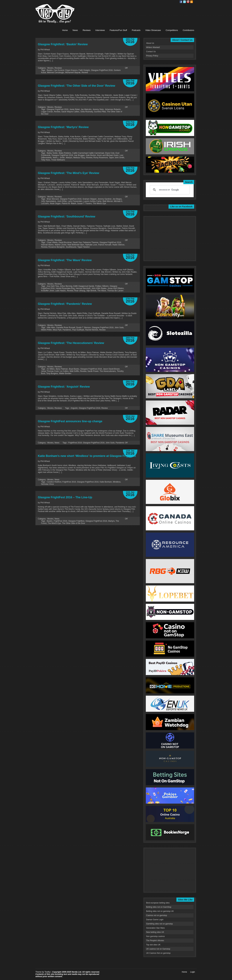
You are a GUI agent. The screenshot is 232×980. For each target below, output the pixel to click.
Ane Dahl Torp (53, 286)
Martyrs (69, 158)
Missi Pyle (57, 330)
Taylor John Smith (116, 158)
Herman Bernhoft (83, 288)
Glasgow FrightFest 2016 (102, 70)
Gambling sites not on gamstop (159, 924)
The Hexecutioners (108, 371)
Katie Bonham (106, 482)
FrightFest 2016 (75, 443)
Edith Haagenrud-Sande (84, 286)
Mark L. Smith (59, 158)
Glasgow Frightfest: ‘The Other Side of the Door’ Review (77, 86)
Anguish (74, 408)
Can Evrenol (59, 70)
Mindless (117, 482)
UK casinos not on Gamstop (158, 949)
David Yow (77, 242)
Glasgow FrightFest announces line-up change (70, 421)
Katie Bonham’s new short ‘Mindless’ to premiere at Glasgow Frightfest (87, 456)
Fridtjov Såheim (102, 286)
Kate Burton (91, 155)
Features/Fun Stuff (118, 30)
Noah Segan (55, 203)
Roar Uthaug (80, 291)
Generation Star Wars (155, 928)
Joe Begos (117, 199)
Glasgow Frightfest (76, 521)
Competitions (172, 30)
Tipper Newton (84, 247)
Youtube (188, 2)
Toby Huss (46, 160)
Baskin (50, 70)
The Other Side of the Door (73, 523)
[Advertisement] (136, 11)
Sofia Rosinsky (87, 112)
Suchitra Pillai (100, 112)
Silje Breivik (91, 291)
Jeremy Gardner (105, 199)
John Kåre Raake (99, 288)
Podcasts (136, 30)
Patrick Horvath (105, 245)
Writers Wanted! (153, 47)
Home (65, 30)
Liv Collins (64, 371)
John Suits (119, 328)
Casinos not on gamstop (157, 915)
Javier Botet (75, 109)
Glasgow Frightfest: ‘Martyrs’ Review (63, 127)
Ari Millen (51, 369)
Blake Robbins (65, 153)
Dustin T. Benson (84, 328)
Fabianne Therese (91, 242)
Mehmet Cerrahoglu (56, 72)
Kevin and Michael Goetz (108, 155)
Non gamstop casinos (155, 936)
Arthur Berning (66, 286)
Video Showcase (153, 30)
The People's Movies (155, 941)
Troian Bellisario (58, 160)
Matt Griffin (74, 371)
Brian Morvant (53, 199)
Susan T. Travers (84, 203)
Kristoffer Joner (48, 291)
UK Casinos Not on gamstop (158, 953)
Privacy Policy (152, 56)
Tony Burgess (52, 373)
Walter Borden (65, 373)
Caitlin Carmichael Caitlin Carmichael (88, 153)
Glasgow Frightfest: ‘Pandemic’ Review (65, 304)
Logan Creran (47, 112)
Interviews (100, 30)
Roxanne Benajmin (56, 247)
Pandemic (67, 330)
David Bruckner (65, 242)
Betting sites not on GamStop (159, 907)
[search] (169, 190)
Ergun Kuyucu (71, 70)
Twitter (184, 2)
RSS (192, 2)
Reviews (87, 30)
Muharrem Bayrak (73, 72)
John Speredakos (49, 201)
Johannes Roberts (113, 109)
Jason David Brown (111, 369)
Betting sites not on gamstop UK (160, 911)
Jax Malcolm (86, 109)
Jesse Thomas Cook (50, 371)
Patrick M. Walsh (69, 203)
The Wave (102, 291)
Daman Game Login (155, 920)
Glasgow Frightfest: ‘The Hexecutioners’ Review (71, 343)
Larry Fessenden (75, 201)
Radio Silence (118, 245)
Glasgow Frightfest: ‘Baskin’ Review (63, 44)
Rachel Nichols (92, 330)
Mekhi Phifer (46, 330)
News (75, 30)
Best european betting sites (158, 903)
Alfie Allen (51, 328)
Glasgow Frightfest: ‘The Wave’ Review (65, 260)
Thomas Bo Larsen (115, 291)
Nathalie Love (91, 245)
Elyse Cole (110, 153)
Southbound (71, 247)
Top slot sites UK (153, 945)
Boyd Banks (74, 369)
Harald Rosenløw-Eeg (65, 288)
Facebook (181, 2)
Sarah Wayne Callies (70, 112)
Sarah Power (93, 371)
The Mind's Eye (99, 203)
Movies (50, 68)
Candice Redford (54, 482)
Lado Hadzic (60, 291)
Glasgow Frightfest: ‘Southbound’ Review (67, 217)
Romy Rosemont (101, 158)
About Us (150, 43)
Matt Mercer (108, 201)
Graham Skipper (89, 199)
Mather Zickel (61, 245)
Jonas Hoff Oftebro (116, 288)
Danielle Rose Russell (66, 328)
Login (193, 972)
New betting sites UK (155, 932)
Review (85, 72)
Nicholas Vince (47, 484)
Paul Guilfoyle (78, 330)
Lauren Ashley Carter (92, 201)
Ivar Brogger (79, 155)
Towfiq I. (48, 972)
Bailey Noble (52, 153)
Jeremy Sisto (98, 109)
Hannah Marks (47, 245)
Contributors (188, 30)
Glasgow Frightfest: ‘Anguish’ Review (64, 387)
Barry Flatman (62, 369)
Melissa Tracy (79, 158)
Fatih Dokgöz (84, 70)
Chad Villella (52, 242)
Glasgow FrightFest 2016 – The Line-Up (65, 497)
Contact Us (151, 52)
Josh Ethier (62, 201)
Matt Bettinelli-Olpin (76, 245)
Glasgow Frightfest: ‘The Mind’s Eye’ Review (68, 173)
